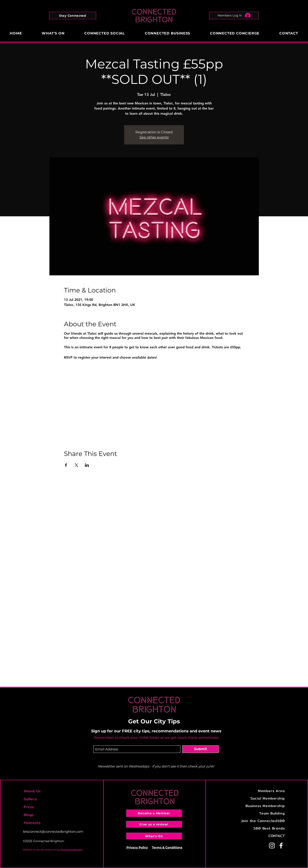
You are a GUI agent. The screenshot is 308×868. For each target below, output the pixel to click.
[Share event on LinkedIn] (87, 465)
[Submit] (201, 749)
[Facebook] (281, 846)
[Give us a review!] (154, 824)
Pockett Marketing (71, 850)
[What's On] (154, 836)
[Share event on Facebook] (66, 465)
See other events (154, 137)
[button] (73, 16)
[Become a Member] (154, 813)
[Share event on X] (76, 465)
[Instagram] (272, 846)
